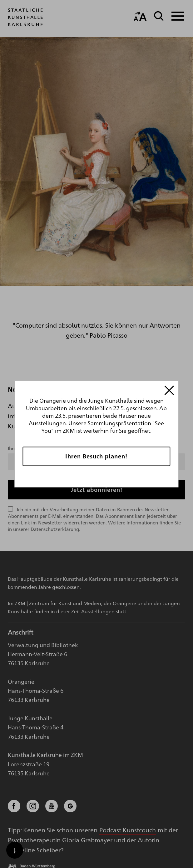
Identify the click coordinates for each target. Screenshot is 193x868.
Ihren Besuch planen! (96, 456)
